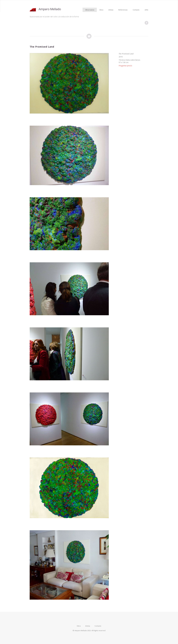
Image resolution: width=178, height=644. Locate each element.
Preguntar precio (125, 66)
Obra (101, 10)
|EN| (146, 10)
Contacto (136, 10)
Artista (88, 626)
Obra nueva (90, 10)
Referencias (123, 10)
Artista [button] (111, 10)
